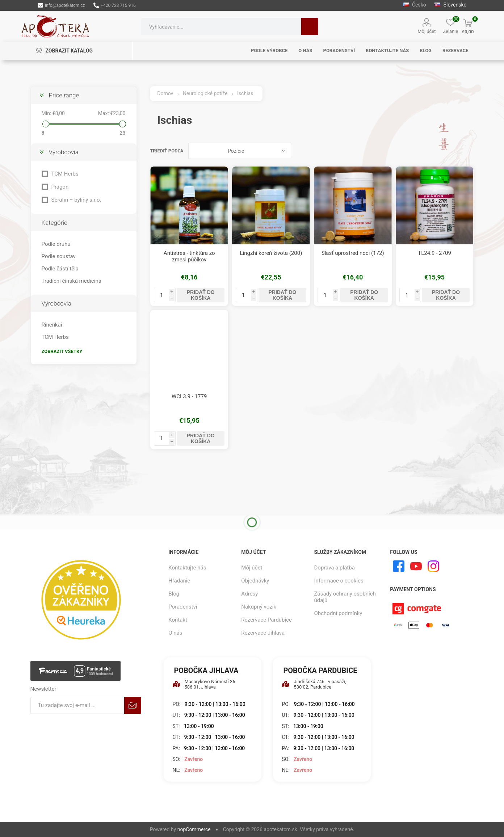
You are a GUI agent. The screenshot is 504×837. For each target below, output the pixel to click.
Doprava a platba (335, 568)
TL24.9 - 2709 (434, 253)
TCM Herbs (65, 174)
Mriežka (454, 151)
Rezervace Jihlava (263, 633)
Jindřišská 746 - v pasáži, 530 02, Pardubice (314, 684)
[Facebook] (399, 566)
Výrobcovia (64, 152)
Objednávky (255, 581)
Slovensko (450, 5)
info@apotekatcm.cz (61, 5)
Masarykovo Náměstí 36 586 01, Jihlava (204, 684)
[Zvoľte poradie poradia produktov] (240, 151)
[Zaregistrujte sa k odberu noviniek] (77, 705)
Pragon (60, 187)
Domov (165, 93)
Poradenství (183, 607)
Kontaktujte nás (187, 568)
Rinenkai (52, 325)
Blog (174, 594)
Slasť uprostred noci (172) (353, 253)
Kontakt (178, 620)
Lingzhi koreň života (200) (271, 253)
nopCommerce (194, 829)
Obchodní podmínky (338, 613)
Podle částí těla (60, 269)
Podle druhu (56, 244)
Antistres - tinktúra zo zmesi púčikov (189, 256)
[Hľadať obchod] (221, 27)
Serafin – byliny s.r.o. (76, 200)
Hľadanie (310, 27)
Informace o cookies (339, 581)
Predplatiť (133, 705)
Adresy (249, 594)
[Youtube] (416, 566)
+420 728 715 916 (115, 5)
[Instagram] (433, 566)
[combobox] (221, 27)
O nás (175, 633)
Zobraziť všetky (62, 351)
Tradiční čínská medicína (72, 281)
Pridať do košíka (201, 295)
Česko (414, 5)
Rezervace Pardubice (266, 620)
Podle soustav (59, 256)
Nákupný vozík (259, 607)
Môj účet (427, 31)
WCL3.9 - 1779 (189, 396)
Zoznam (468, 151)
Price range (64, 95)
